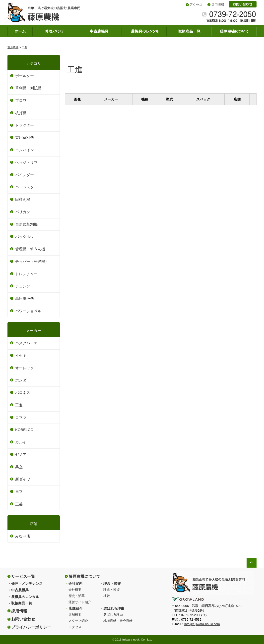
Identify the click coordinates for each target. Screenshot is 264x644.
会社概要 (75, 590)
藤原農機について (84, 576)
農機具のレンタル (25, 597)
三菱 (19, 504)
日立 (19, 492)
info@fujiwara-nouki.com (202, 624)
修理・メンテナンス (27, 584)
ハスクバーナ (26, 343)
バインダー (25, 175)
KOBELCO (24, 430)
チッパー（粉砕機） (32, 261)
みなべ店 (23, 536)
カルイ (21, 442)
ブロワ (21, 100)
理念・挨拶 (112, 584)
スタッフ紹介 (78, 621)
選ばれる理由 (114, 608)
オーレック (25, 368)
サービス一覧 (23, 576)
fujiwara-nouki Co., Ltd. (137, 639)
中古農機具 (20, 590)
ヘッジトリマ (26, 162)
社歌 (107, 596)
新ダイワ (23, 479)
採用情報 (218, 5)
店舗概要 (75, 615)
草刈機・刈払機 (28, 88)
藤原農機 (13, 47)
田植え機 (23, 199)
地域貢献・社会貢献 (118, 621)
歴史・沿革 (77, 596)
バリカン (23, 212)
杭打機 (21, 113)
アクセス (196, 5)
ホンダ (21, 380)
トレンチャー (26, 274)
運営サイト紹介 (80, 602)
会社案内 (75, 584)
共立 (19, 467)
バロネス (23, 393)
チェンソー (25, 286)
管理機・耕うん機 (30, 249)
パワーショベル (28, 311)
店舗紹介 (75, 608)
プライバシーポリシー (31, 627)
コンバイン (25, 150)
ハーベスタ (25, 187)
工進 (19, 405)
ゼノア (21, 455)
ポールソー (25, 76)
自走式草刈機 (26, 224)
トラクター (25, 125)
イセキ (21, 355)
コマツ (21, 417)
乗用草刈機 (25, 137)
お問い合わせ (23, 619)
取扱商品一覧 (22, 603)
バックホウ (25, 237)
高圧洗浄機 (25, 298)
